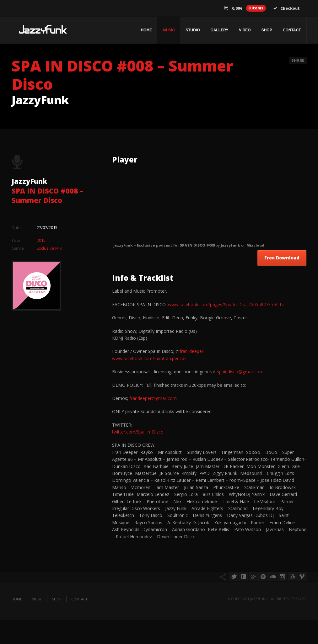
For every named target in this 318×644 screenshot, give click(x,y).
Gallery (219, 30)
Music (169, 30)
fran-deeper (191, 351)
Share (298, 60)
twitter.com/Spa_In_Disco (138, 432)
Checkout (287, 8)
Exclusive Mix (49, 248)
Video (245, 30)
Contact (292, 30)
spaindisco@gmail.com (240, 372)
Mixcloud (255, 245)
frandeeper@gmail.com (153, 398)
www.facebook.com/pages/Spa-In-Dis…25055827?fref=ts (226, 304)
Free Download (282, 258)
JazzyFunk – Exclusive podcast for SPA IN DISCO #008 (164, 245)
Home (146, 30)
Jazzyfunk (230, 245)
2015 (41, 240)
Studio (193, 30)
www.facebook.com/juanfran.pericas (149, 358)
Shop (267, 30)
